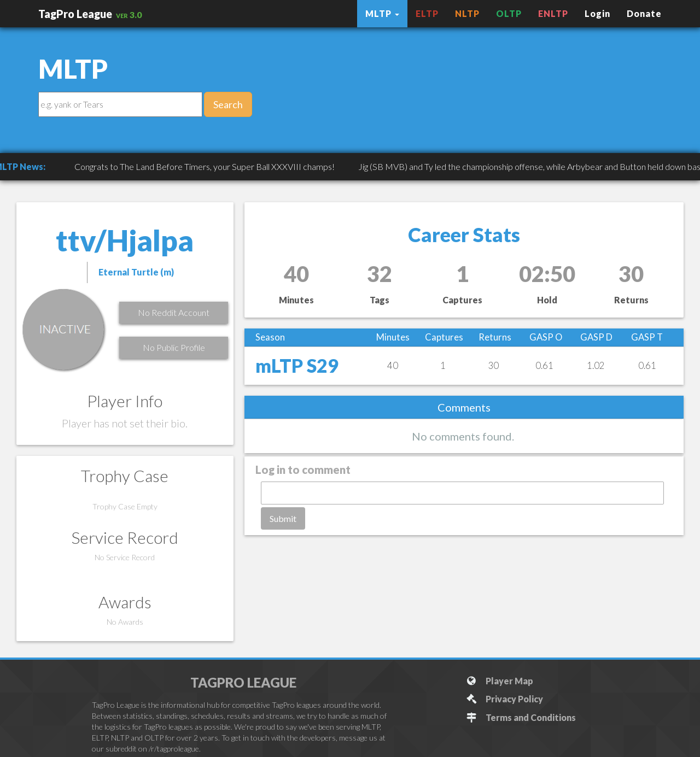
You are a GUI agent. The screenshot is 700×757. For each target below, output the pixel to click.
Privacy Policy (504, 699)
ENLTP (553, 13)
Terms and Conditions (521, 717)
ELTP (427, 13)
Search (228, 104)
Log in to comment (303, 470)
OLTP (509, 13)
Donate (644, 13)
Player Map (500, 681)
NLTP (467, 13)
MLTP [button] (382, 13)
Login (597, 13)
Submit (283, 518)
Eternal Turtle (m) (136, 272)
